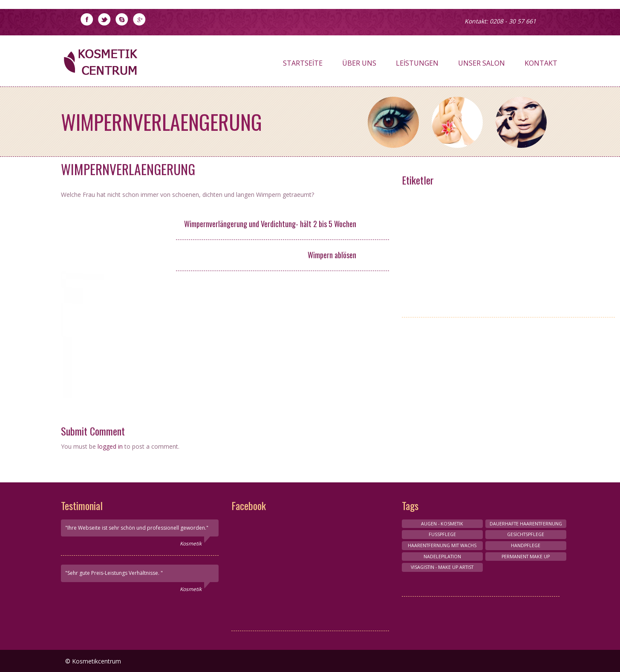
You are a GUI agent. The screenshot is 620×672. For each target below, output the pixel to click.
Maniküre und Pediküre (442, 230)
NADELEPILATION (442, 557)
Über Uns (359, 65)
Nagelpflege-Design (442, 215)
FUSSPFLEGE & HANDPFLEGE (524, 245)
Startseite (303, 65)
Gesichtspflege (526, 534)
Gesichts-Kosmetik (525, 260)
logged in (110, 446)
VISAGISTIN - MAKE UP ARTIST (442, 200)
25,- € (373, 225)
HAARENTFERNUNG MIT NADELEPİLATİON (442, 280)
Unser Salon (482, 65)
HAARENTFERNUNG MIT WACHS (524, 284)
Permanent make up (442, 299)
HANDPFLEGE (524, 200)
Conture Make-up (525, 230)
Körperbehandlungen (442, 245)
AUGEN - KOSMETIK (442, 260)
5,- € (372, 256)
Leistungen (417, 65)
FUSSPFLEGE (442, 534)
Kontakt (541, 65)
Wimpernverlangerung (524, 215)
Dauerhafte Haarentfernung (526, 524)
